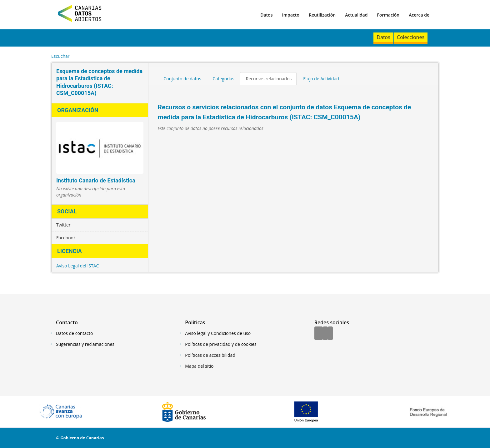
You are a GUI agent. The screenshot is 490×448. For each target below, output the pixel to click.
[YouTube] (330, 334)
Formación (388, 15)
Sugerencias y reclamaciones (85, 344)
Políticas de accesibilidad (210, 355)
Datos (266, 15)
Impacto (291, 15)
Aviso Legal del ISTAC (77, 266)
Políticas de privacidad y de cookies (221, 344)
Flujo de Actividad (321, 79)
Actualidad (356, 15)
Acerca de (419, 15)
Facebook (66, 238)
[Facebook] (319, 334)
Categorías (224, 79)
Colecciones (411, 37)
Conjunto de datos (182, 79)
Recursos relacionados (269, 79)
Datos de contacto (74, 333)
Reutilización (322, 15)
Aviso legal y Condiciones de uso (218, 333)
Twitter (63, 225)
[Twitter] (325, 334)
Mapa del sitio (199, 366)
